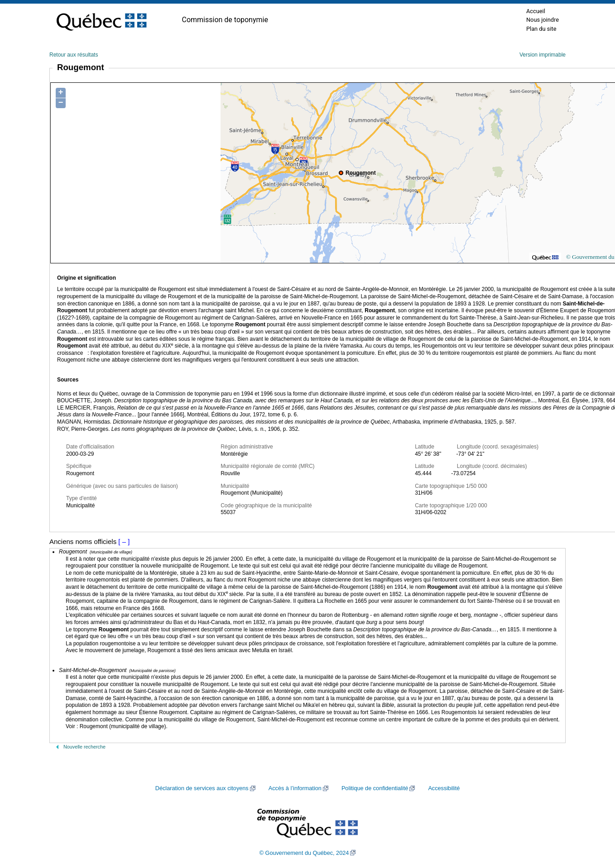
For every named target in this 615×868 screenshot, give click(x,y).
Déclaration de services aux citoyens (202, 788)
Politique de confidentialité (375, 788)
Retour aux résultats (74, 55)
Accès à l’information (295, 788)
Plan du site (541, 29)
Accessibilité (444, 788)
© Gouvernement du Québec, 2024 (304, 853)
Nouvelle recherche (84, 747)
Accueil (536, 11)
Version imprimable (543, 55)
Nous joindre (543, 20)
